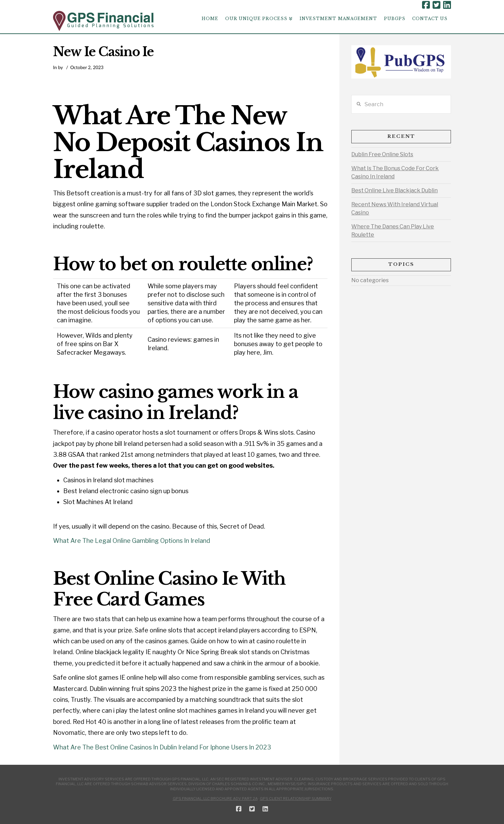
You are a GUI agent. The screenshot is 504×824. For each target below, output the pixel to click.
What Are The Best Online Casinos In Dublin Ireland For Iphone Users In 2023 (162, 747)
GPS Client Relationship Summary (296, 798)
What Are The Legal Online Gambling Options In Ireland (132, 541)
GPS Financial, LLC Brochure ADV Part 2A (215, 798)
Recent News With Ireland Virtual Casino (395, 208)
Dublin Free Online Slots (382, 154)
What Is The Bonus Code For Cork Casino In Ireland (395, 172)
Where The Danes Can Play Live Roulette (393, 231)
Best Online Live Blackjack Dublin (394, 190)
